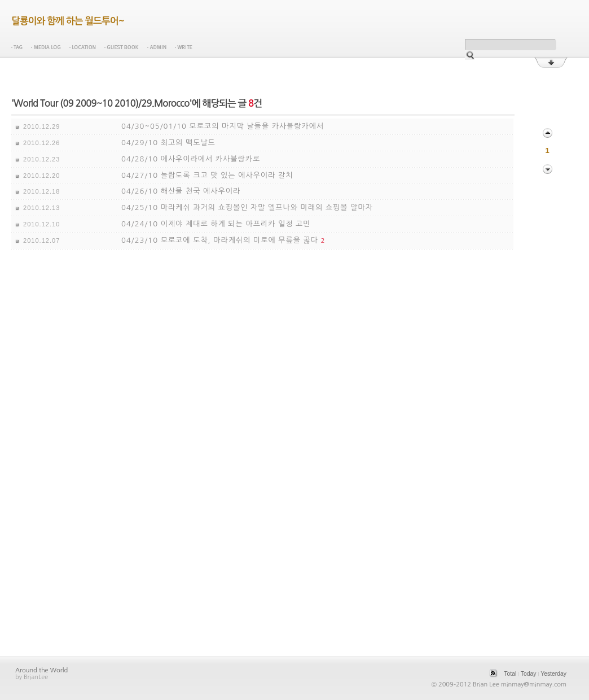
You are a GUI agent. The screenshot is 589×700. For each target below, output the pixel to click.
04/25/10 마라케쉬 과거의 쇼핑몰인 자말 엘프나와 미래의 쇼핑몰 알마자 (247, 207)
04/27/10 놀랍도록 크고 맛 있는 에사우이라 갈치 (207, 175)
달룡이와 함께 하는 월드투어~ (68, 21)
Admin (157, 47)
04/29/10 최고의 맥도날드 (168, 143)
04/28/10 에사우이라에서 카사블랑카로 (191, 159)
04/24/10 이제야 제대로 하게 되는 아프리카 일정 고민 (216, 224)
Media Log (46, 47)
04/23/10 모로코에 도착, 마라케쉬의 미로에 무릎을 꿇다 (220, 240)
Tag (17, 47)
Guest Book (122, 47)
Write (184, 47)
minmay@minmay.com (534, 684)
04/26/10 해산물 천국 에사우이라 (181, 191)
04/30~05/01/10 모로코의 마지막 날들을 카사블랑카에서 (223, 126)
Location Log (83, 47)
